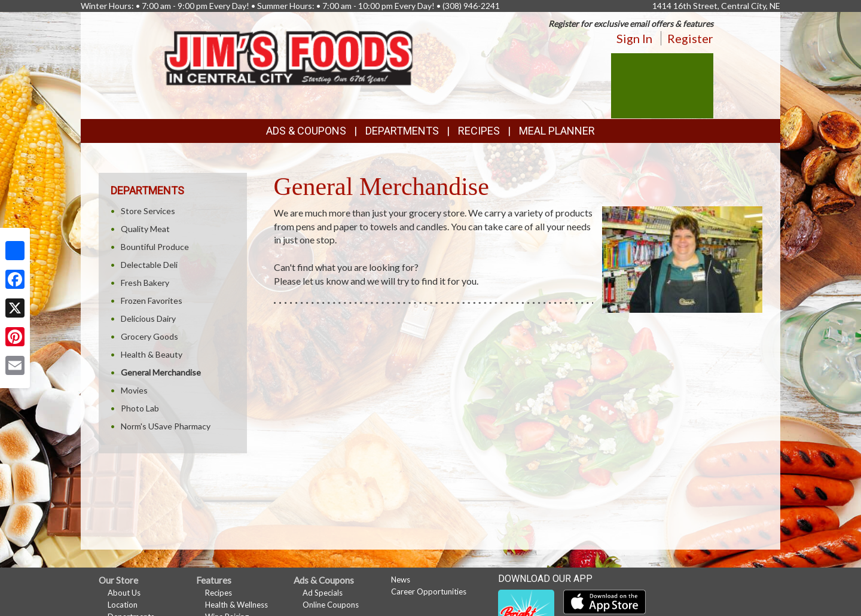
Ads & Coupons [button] (306, 131)
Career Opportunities (429, 591)
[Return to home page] (290, 55)
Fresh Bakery (145, 283)
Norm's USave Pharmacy (166, 426)
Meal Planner (557, 131)
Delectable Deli (149, 265)
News (401, 580)
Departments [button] (402, 131)
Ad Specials (323, 593)
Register (690, 38)
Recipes (479, 131)
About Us (124, 593)
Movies (134, 390)
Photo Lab (140, 408)
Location (123, 605)
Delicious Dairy (148, 318)
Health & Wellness (236, 605)
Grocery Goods (149, 336)
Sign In (634, 38)
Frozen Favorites (152, 301)
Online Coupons (331, 605)
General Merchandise (161, 372)
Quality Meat (145, 229)
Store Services (148, 211)
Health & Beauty (152, 354)
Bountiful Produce (155, 247)
